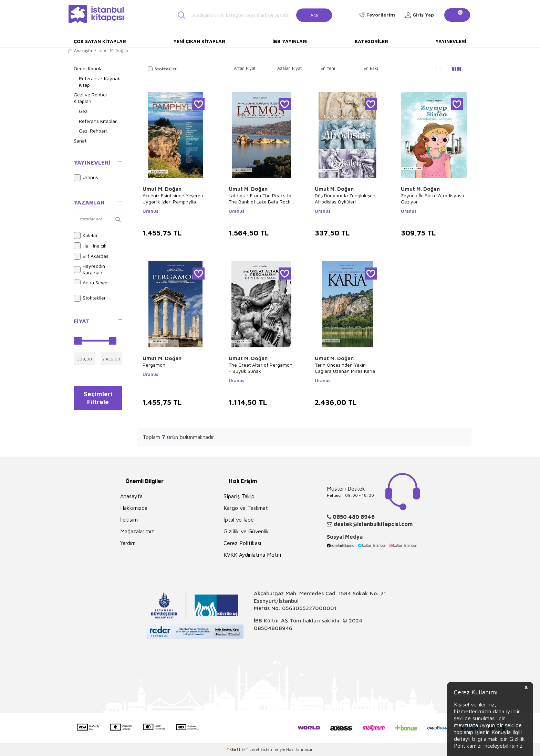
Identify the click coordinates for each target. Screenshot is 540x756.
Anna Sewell (92, 283)
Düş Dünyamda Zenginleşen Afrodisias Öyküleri (345, 198)
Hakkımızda (134, 508)
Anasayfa (80, 50)
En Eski (371, 68)
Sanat (80, 141)
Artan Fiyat (245, 68)
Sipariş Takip (239, 496)
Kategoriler (371, 41)
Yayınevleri (451, 41)
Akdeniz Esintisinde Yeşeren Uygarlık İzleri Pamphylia (173, 198)
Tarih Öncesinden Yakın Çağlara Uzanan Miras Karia (345, 368)
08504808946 (273, 628)
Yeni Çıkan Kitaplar (199, 41)
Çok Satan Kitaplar (100, 41)
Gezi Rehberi (93, 131)
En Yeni (328, 68)
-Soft (234, 749)
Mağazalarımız (137, 531)
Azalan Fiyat (289, 68)
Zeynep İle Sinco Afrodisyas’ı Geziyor (432, 198)
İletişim (129, 519)
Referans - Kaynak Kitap (100, 82)
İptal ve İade (239, 519)
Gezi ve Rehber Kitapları (91, 98)
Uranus (86, 178)
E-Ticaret (250, 749)
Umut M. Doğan (162, 189)
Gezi (84, 111)
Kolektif (86, 235)
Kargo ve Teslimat (246, 508)
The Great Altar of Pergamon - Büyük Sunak (261, 368)
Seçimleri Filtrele (98, 399)
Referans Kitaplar (98, 121)
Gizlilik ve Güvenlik (246, 531)
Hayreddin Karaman (89, 269)
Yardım (128, 543)
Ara (314, 15)
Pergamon (154, 365)
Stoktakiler (90, 298)
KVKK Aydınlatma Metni (252, 555)
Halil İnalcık (90, 246)
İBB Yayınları (290, 41)
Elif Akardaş (91, 256)
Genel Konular (89, 68)
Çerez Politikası (242, 543)
